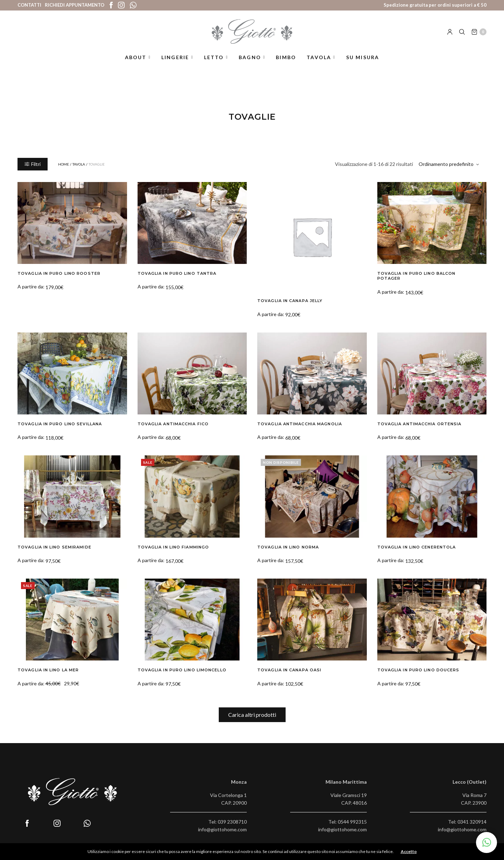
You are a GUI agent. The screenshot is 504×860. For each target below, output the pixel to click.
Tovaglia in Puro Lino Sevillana (60, 424)
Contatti (29, 5)
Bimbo (286, 57)
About (136, 57)
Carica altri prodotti (252, 715)
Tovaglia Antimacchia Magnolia (300, 424)
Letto (214, 57)
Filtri (33, 164)
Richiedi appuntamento (75, 5)
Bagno (250, 57)
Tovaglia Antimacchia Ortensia (419, 424)
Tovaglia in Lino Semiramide (54, 547)
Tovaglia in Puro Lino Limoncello (182, 670)
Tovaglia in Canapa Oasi (289, 670)
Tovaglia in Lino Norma (288, 547)
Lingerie (175, 57)
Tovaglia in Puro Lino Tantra (177, 273)
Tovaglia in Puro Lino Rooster (59, 273)
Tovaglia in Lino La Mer (48, 670)
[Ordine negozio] (450, 164)
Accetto (409, 851)
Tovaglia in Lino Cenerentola (417, 547)
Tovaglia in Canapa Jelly (290, 301)
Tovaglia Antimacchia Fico (173, 424)
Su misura (363, 57)
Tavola (319, 57)
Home (64, 164)
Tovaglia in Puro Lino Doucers (418, 670)
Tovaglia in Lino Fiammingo (173, 547)
